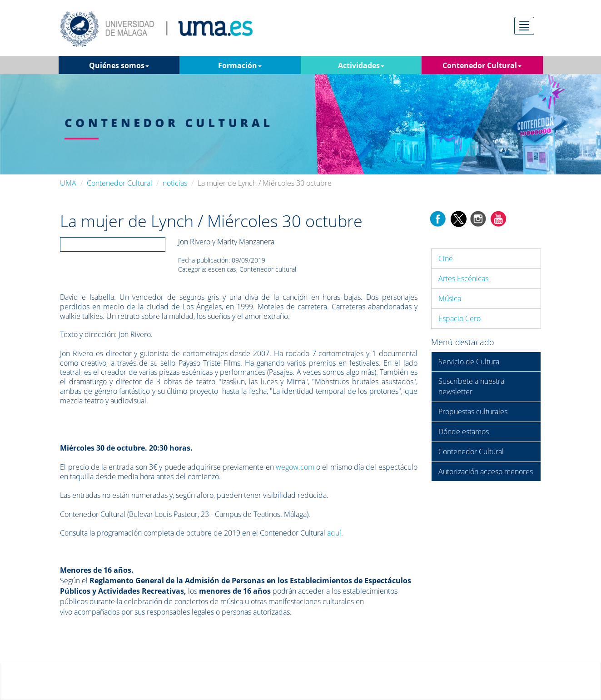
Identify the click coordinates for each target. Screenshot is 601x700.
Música (450, 298)
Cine (446, 258)
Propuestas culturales (473, 412)
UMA (68, 183)
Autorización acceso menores (486, 472)
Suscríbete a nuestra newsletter (471, 386)
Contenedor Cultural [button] (482, 65)
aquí (334, 533)
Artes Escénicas (463, 278)
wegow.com (295, 467)
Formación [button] (240, 65)
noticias (175, 183)
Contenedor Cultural (119, 183)
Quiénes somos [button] (119, 65)
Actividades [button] (361, 65)
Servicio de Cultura (469, 362)
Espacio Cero (459, 318)
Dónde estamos (464, 432)
